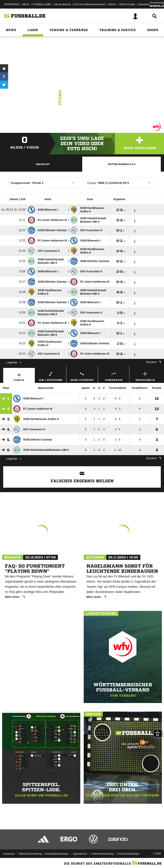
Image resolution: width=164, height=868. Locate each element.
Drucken (154, 362)
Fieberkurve (114, 376)
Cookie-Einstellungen (128, 854)
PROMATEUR (12, 4)
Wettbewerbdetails (122, 164)
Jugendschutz (80, 854)
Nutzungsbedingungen (57, 854)
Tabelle (19, 376)
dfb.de (26, 4)
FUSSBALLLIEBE (42, 4)
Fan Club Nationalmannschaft (90, 4)
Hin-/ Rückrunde (51, 376)
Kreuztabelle (145, 376)
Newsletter (144, 4)
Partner (112, 4)
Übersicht (43, 164)
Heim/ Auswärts (82, 376)
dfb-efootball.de (63, 4)
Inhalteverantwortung (102, 854)
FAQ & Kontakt (127, 4)
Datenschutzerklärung (30, 854)
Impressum (9, 854)
